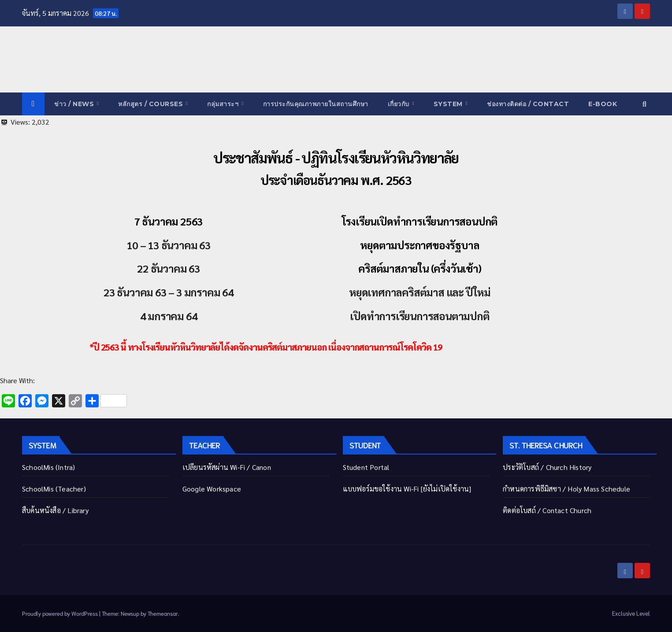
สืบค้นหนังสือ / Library (55, 510)
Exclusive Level (631, 613)
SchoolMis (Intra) (48, 467)
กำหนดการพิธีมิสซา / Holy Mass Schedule (566, 489)
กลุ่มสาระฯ (224, 104)
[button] (644, 104)
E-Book (603, 104)
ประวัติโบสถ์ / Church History (547, 467)
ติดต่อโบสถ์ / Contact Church (547, 510)
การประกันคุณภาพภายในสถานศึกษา (316, 104)
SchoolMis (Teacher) (54, 489)
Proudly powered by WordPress (61, 613)
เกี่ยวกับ (400, 104)
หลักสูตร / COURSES (152, 104)
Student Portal (366, 467)
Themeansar (163, 613)
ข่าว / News (75, 104)
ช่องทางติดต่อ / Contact (528, 104)
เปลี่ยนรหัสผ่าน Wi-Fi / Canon (227, 467)
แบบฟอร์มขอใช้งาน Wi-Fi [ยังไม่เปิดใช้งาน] (407, 489)
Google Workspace (212, 489)
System (449, 104)
